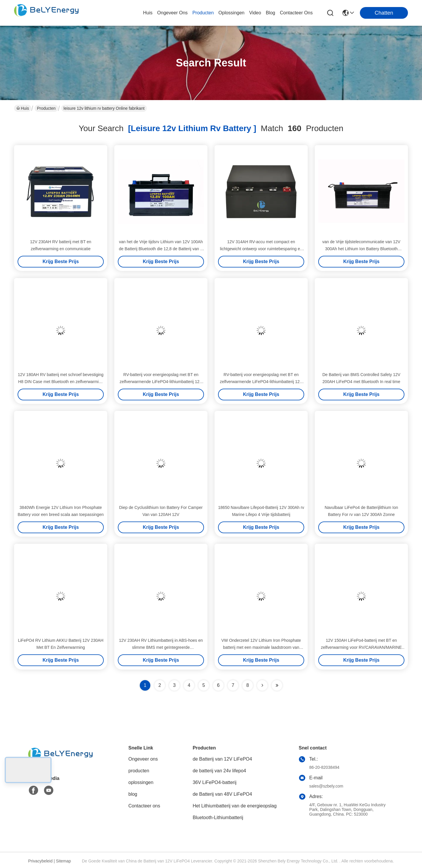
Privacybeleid (40, 861)
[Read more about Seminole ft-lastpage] (277, 685)
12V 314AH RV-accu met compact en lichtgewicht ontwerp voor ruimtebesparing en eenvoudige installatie (261, 249)
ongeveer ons (172, 13)
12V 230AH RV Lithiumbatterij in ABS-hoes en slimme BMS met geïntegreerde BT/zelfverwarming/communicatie (161, 647)
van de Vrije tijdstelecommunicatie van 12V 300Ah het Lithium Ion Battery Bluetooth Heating (361, 249)
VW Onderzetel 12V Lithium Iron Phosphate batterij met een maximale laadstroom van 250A (261, 647)
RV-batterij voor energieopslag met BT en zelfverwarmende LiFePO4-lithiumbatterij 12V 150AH (161, 382)
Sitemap (63, 861)
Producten (46, 108)
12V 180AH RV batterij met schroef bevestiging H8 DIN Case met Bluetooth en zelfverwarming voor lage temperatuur (61, 382)
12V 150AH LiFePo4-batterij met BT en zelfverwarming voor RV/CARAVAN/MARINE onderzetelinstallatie (361, 647)
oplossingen (231, 13)
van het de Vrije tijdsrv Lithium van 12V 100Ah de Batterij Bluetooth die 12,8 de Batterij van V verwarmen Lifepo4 (161, 249)
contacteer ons (296, 13)
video (255, 13)
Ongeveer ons (143, 759)
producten (203, 13)
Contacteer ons (144, 806)
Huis (148, 13)
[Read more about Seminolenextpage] (262, 685)
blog (270, 13)
